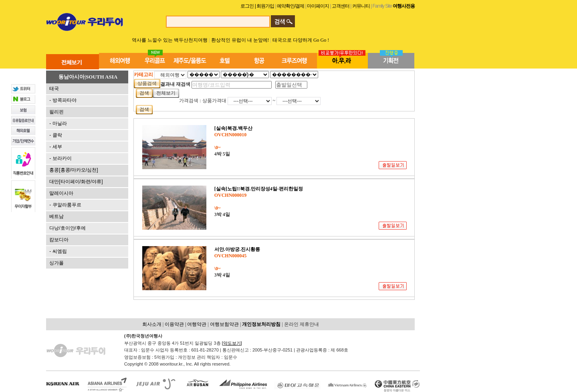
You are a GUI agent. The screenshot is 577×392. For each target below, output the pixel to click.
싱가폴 (56, 263)
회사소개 (152, 324)
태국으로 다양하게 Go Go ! (301, 40)
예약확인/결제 (290, 6)
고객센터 (341, 6)
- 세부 (55, 147)
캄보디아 (59, 240)
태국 (54, 89)
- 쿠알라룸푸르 (65, 205)
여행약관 (197, 324)
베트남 (56, 216)
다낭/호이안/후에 (68, 228)
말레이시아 (61, 193)
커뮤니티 (361, 6)
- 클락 (55, 135)
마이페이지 (318, 6)
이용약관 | (176, 324)
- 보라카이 (60, 158)
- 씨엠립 (58, 251)
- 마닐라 (58, 123)
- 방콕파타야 (63, 100)
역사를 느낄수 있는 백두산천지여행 (170, 40)
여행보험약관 (224, 324)
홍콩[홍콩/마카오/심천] (74, 170)
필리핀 (56, 112)
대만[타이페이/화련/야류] (76, 182)
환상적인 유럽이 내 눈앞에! (241, 40)
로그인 (247, 6)
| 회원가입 (265, 6)
